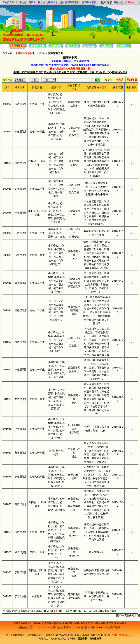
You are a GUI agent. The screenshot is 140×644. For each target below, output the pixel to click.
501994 (7, 310)
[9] (71, 611)
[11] (80, 611)
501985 (7, 429)
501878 (7, 504)
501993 (7, 342)
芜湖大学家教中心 (23, 623)
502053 (7, 132)
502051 (7, 233)
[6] (60, 611)
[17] (109, 611)
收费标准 (60, 623)
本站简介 (122, 623)
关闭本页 (134, 615)
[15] (100, 611)
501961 (7, 552)
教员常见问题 (99, 623)
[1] (45, 611)
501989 (7, 399)
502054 (7, 213)
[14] (95, 611)
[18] (114, 611)
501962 (7, 596)
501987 (7, 453)
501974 (7, 477)
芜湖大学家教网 (68, 639)
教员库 (109, 80)
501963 (7, 572)
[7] (64, 611)
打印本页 (122, 615)
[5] (57, 611)
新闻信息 (86, 623)
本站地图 (95, 635)
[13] (90, 611)
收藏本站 (130, 2)
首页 (42, 53)
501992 (7, 370)
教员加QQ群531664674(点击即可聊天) (101, 627)
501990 (7, 163)
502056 (7, 189)
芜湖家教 (55, 639)
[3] (52, 611)
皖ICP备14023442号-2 (58, 635)
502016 (7, 283)
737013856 (75, 627)
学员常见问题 (73, 623)
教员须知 (111, 623)
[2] (48, 611)
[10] (75, 611)
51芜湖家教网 (25, 53)
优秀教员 (49, 623)
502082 (7, 104)
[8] (67, 611)
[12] (85, 611)
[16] (105, 611)
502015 (7, 255)
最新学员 (39, 623)
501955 (7, 532)
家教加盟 (119, 2)
